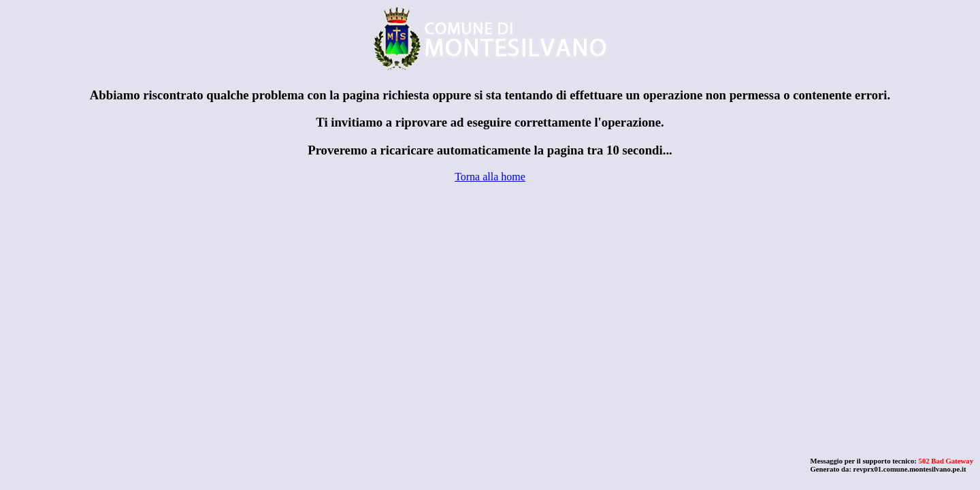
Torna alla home (490, 177)
